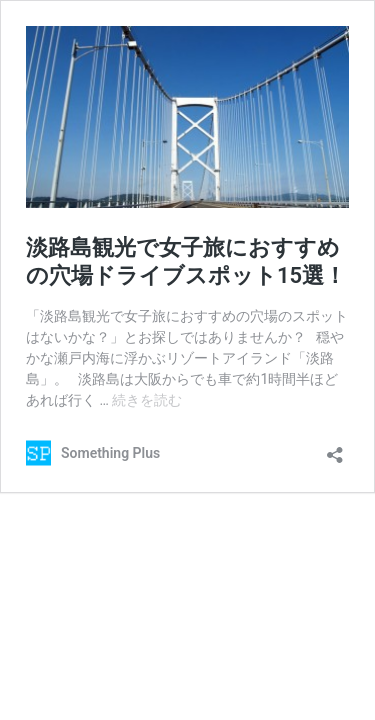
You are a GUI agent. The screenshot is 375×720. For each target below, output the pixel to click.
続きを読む (147, 400)
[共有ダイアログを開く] (335, 448)
